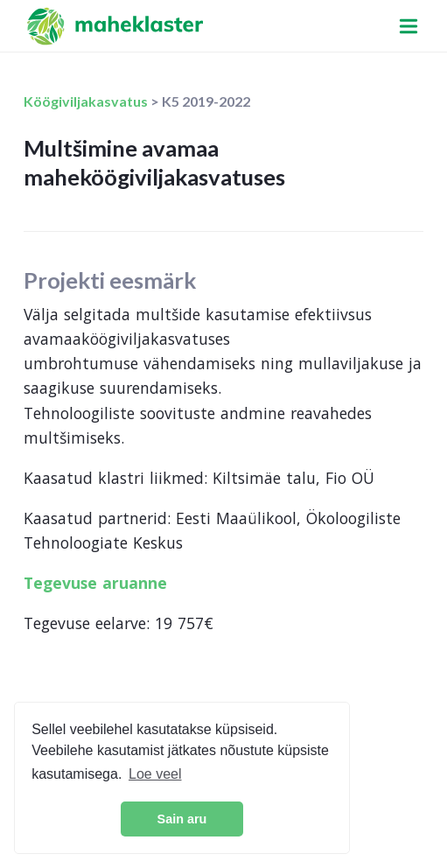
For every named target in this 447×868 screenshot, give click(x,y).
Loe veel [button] (155, 774)
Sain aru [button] (182, 819)
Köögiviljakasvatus (87, 101)
